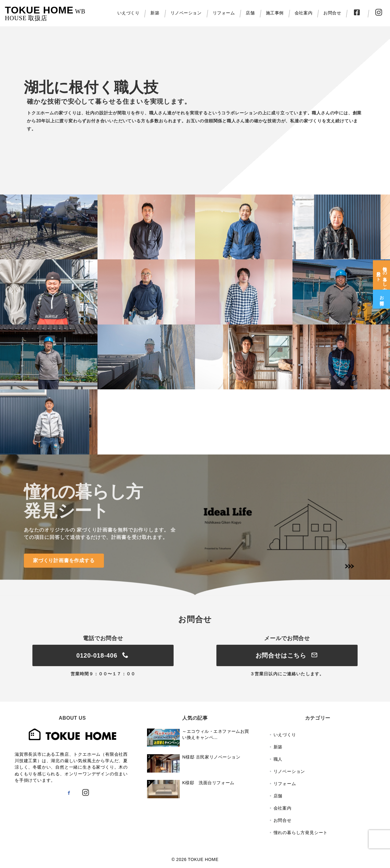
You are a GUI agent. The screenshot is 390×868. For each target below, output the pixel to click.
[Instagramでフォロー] (86, 793)
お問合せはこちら (287, 655)
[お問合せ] (381, 295)
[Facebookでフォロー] (69, 793)
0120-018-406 (103, 655)
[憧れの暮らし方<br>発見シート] (381, 271)
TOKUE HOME (39, 10)
